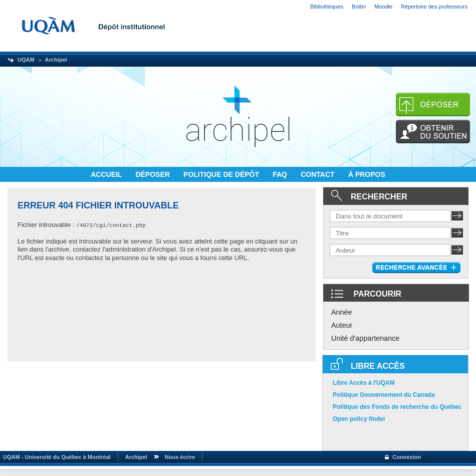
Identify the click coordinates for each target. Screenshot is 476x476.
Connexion (407, 457)
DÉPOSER (153, 174)
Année (342, 312)
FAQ (281, 174)
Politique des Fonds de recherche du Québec (397, 407)
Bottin (359, 7)
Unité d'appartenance (365, 338)
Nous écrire (180, 457)
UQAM (26, 60)
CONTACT (318, 174)
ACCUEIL (107, 174)
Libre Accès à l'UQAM (364, 383)
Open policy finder (359, 419)
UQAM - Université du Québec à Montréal (55, 457)
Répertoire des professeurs (434, 7)
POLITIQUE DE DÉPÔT (222, 174)
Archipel (56, 60)
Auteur (342, 325)
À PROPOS (367, 174)
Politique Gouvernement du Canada (384, 395)
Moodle (383, 7)
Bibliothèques (327, 7)
